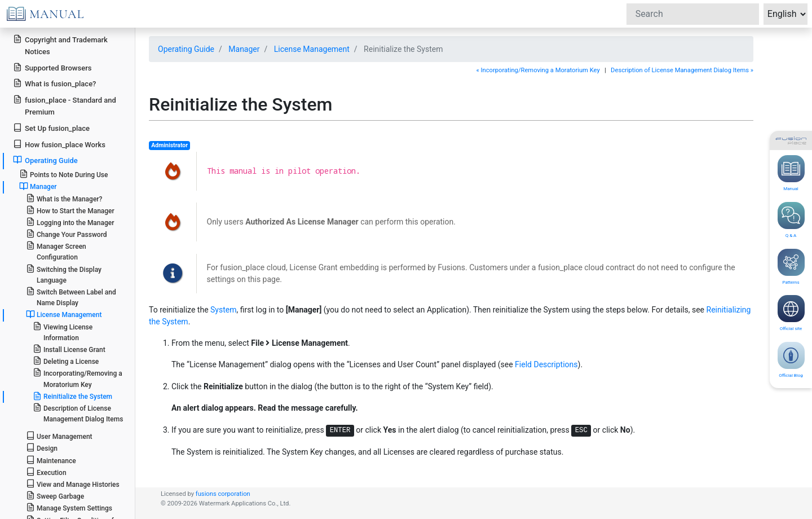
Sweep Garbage (55, 496)
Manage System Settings (69, 507)
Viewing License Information (63, 332)
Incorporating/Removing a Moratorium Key (78, 378)
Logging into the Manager (70, 222)
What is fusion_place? (54, 83)
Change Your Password (67, 234)
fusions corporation (223, 494)
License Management (312, 49)
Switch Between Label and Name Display (71, 297)
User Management (59, 436)
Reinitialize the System (72, 396)
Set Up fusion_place (51, 128)
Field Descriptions (546, 364)
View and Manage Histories (73, 484)
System (223, 310)
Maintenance (51, 460)
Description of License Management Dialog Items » (682, 70)
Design (42, 448)
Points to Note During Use (64, 174)
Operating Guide (186, 49)
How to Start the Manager (70, 210)
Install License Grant (69, 349)
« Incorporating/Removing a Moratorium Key (538, 70)
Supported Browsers (52, 67)
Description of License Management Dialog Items (78, 413)
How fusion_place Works (59, 144)
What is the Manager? (64, 198)
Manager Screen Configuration (56, 251)
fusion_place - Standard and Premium (65, 105)
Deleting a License (66, 361)
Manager (244, 49)
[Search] (693, 14)
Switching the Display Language (64, 274)
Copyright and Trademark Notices (60, 45)
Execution (46, 472)
